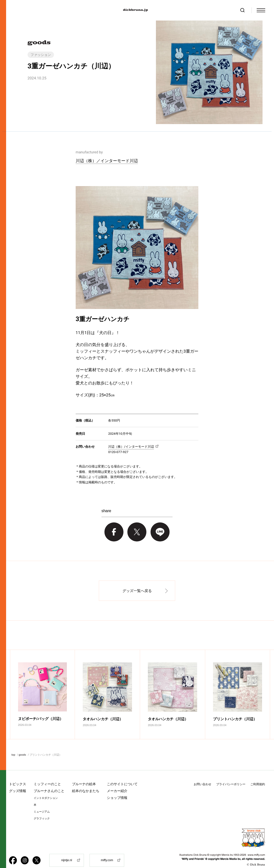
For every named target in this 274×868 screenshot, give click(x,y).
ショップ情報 (117, 788)
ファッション (41, 55)
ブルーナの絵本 (84, 774)
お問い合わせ (203, 775)
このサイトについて (122, 774)
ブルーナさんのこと (49, 781)
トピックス (18, 774)
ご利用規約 (258, 775)
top (13, 745)
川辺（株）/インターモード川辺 (131, 447)
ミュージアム (42, 802)
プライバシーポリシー (231, 775)
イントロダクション (46, 789)
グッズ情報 (18, 781)
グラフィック (42, 809)
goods (22, 745)
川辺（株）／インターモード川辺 (107, 161)
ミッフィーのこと (47, 774)
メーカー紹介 (117, 781)
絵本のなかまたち (86, 781)
